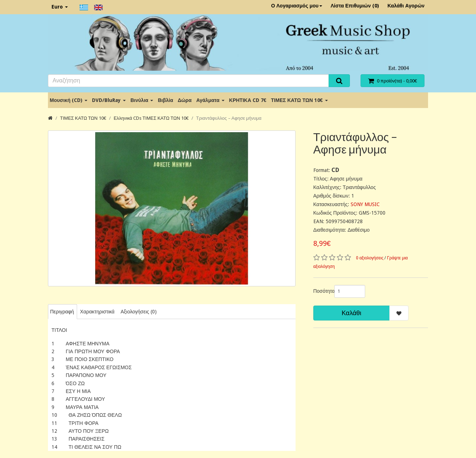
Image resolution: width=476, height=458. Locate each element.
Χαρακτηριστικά (97, 312)
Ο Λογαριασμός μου (297, 6)
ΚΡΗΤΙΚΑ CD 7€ (248, 100)
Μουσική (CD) (69, 100)
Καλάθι (351, 313)
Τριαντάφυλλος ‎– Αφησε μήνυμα (229, 118)
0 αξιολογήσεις (370, 258)
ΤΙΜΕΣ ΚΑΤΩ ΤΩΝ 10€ (299, 100)
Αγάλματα (210, 100)
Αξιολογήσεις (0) (138, 312)
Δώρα (185, 100)
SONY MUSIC (365, 204)
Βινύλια (142, 100)
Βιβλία (165, 100)
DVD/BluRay (109, 100)
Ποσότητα (321, 291)
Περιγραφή (62, 312)
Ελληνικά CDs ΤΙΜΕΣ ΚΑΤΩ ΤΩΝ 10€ (151, 118)
